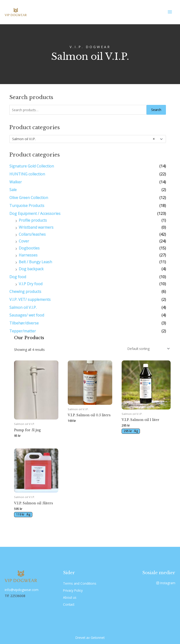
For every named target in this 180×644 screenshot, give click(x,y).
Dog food (18, 277)
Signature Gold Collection (32, 166)
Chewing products (25, 292)
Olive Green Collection (29, 198)
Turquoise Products (27, 206)
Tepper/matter (23, 331)
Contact (69, 604)
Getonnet (98, 638)
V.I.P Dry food (31, 284)
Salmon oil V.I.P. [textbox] (83, 139)
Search (156, 110)
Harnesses (28, 255)
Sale (13, 190)
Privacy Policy (73, 590)
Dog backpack (31, 269)
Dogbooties (29, 248)
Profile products (33, 220)
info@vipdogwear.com (22, 590)
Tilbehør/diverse (24, 323)
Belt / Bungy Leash (35, 262)
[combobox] (88, 139)
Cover (24, 241)
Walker (16, 182)
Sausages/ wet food (27, 315)
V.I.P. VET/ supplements (30, 299)
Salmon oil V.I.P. (23, 307)
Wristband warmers (36, 227)
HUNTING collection (27, 174)
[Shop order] (148, 349)
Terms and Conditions (80, 583)
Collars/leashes (32, 234)
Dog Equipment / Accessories (35, 213)
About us (70, 597)
